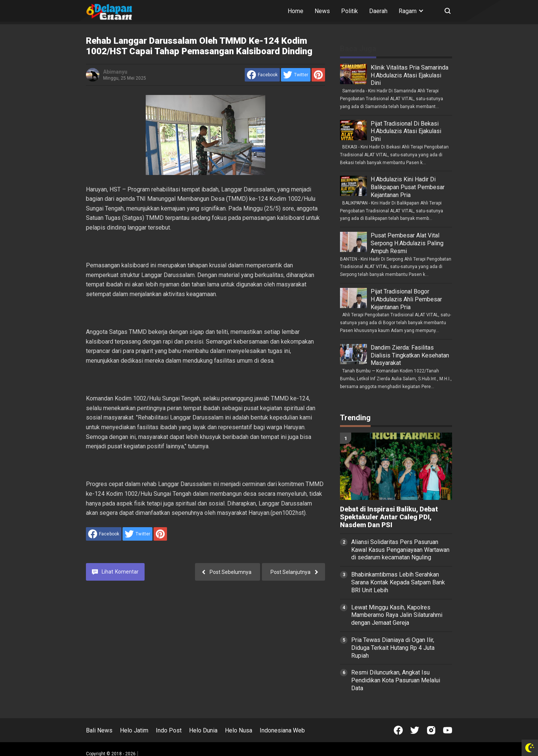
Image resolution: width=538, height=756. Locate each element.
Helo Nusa (239, 730)
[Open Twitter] (415, 730)
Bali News (99, 730)
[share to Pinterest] (318, 75)
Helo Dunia (203, 730)
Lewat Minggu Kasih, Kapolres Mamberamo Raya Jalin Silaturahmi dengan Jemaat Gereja (397, 615)
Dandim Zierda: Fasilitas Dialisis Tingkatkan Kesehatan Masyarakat (410, 355)
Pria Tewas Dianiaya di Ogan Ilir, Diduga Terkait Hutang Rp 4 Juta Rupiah (393, 648)
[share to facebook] (262, 75)
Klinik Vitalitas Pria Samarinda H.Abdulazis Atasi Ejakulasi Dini (409, 75)
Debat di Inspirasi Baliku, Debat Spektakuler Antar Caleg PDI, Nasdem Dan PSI (389, 517)
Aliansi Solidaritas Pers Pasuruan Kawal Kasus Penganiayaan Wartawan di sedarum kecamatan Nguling (400, 550)
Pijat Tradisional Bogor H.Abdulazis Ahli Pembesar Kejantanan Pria (406, 299)
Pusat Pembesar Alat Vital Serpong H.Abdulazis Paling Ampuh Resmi (407, 243)
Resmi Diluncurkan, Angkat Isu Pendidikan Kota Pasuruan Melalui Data (396, 680)
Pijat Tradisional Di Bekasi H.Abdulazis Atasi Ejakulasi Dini (406, 131)
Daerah (378, 11)
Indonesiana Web (282, 730)
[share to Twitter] (296, 75)
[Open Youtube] (448, 730)
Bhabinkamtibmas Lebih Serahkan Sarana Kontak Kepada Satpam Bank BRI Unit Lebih (398, 582)
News (322, 11)
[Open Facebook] (398, 730)
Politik (350, 11)
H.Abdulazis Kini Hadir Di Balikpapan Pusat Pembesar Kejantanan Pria (408, 187)
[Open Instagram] (431, 730)
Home (296, 11)
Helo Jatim (134, 730)
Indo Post (169, 730)
